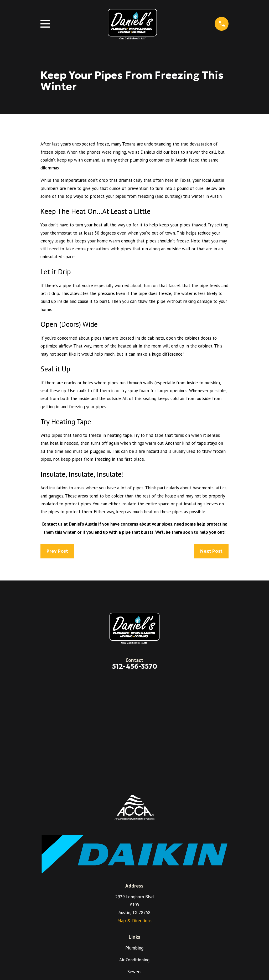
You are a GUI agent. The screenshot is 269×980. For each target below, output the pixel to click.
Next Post (211, 551)
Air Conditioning (134, 960)
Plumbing (134, 948)
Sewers (134, 972)
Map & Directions (134, 921)
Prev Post (57, 551)
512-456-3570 (134, 666)
